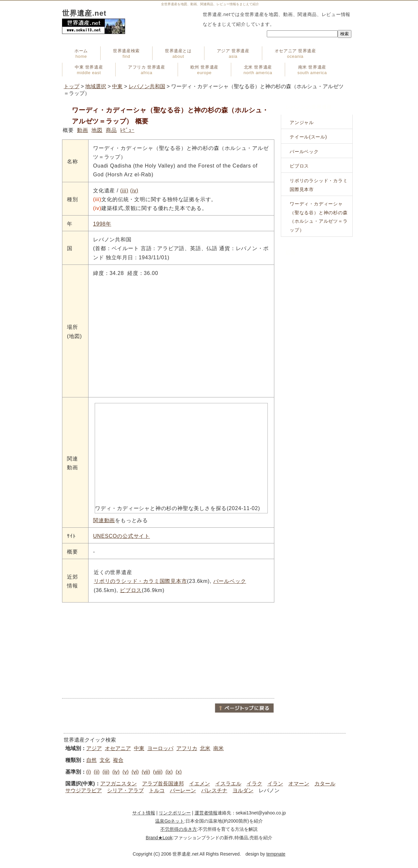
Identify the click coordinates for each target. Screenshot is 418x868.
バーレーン (183, 790)
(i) (88, 772)
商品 (111, 130)
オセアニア (118, 748)
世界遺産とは (178, 54)
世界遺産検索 (126, 54)
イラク (254, 784)
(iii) (124, 191)
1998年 (102, 224)
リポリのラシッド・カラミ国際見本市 (140, 581)
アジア (94, 748)
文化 (105, 760)
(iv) (134, 191)
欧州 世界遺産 (204, 70)
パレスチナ (214, 790)
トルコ (157, 790)
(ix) (169, 772)
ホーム (81, 54)
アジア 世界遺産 (233, 54)
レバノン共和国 (147, 86)
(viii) (158, 772)
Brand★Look (159, 838)
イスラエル (228, 784)
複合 (118, 760)
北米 (205, 748)
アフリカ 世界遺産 (146, 70)
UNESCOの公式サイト (121, 536)
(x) (179, 772)
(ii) (97, 772)
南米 (218, 748)
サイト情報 (144, 813)
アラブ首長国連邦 (163, 784)
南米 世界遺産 (312, 70)
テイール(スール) (308, 137)
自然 (91, 760)
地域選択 (96, 86)
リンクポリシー (175, 813)
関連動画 (104, 520)
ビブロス (131, 590)
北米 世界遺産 (258, 70)
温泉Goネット (170, 821)
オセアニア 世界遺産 (295, 54)
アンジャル (302, 122)
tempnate (276, 854)
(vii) (146, 772)
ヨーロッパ (160, 748)
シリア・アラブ (125, 790)
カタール (325, 784)
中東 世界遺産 (89, 70)
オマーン (299, 784)
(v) (126, 772)
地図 (97, 130)
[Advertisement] (168, 650)
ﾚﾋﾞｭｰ (127, 130)
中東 (117, 86)
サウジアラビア (84, 790)
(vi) (135, 772)
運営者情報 (206, 813)
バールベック (230, 581)
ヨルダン (243, 790)
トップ (72, 86)
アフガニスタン (119, 784)
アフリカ (187, 748)
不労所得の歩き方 (179, 829)
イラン (275, 784)
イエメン (200, 784)
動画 (83, 130)
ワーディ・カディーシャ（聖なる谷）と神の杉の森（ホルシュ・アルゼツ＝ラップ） (319, 217)
